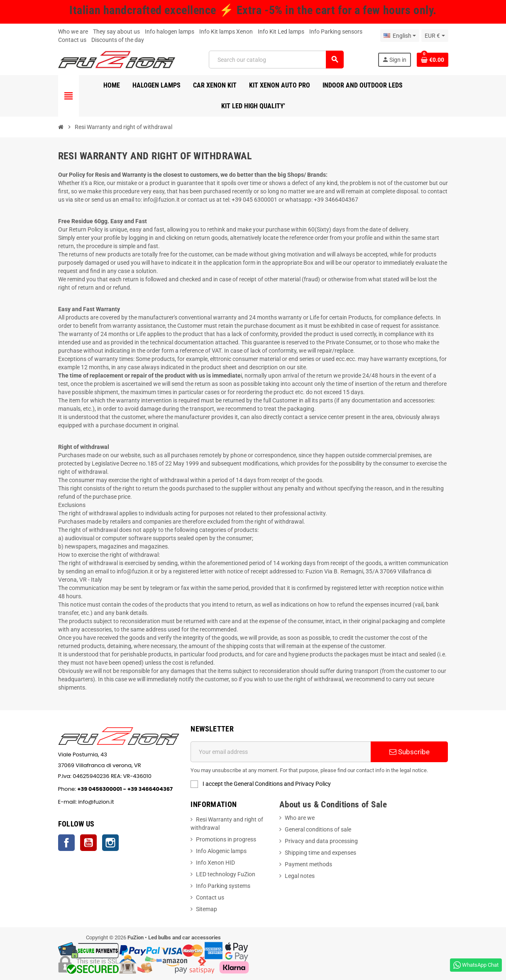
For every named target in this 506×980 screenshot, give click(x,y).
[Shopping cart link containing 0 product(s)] (433, 60)
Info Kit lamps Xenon (226, 32)
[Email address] (281, 752)
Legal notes (300, 876)
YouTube (88, 843)
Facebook (66, 843)
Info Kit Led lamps (281, 32)
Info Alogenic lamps (221, 851)
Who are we (300, 818)
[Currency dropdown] (435, 36)
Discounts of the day (118, 40)
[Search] (276, 60)
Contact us (72, 40)
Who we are (73, 32)
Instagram (110, 843)
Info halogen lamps (170, 32)
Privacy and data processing (321, 841)
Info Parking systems (223, 886)
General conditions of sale (318, 829)
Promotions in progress (226, 839)
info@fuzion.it (135, 802)
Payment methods (308, 864)
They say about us (116, 32)
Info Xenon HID (215, 863)
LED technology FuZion (226, 874)
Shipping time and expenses (320, 853)
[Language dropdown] (400, 36)
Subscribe (409, 752)
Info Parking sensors (336, 32)
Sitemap (207, 909)
